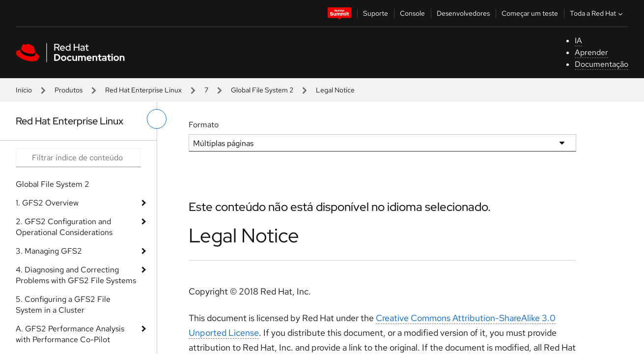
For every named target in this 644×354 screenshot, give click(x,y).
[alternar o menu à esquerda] (157, 119)
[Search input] (78, 158)
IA (578, 41)
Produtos (69, 90)
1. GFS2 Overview (47, 203)
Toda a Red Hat (597, 13)
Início (24, 90)
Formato (204, 125)
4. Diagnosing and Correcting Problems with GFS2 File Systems (76, 275)
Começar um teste (530, 13)
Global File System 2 (262, 90)
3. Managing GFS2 (49, 251)
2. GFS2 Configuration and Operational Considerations (64, 227)
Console (412, 13)
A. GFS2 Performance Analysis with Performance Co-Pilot (70, 334)
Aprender (591, 52)
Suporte (376, 13)
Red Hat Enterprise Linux (143, 90)
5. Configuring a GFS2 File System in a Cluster (63, 305)
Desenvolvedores (463, 13)
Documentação (602, 64)
